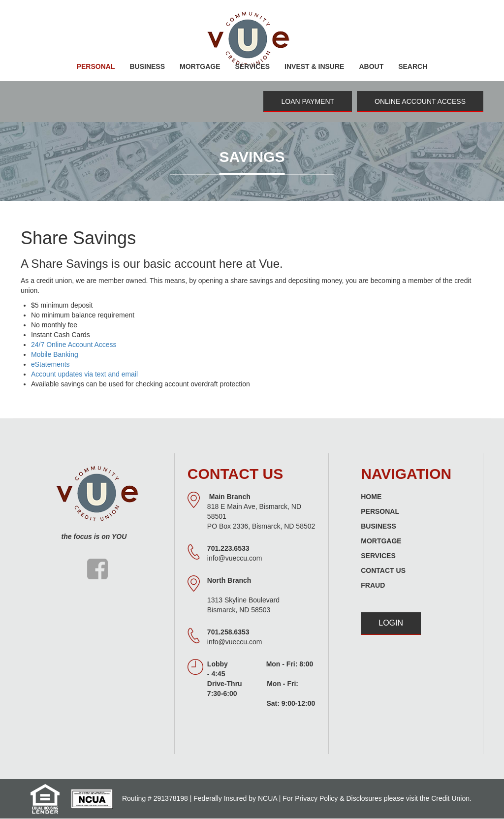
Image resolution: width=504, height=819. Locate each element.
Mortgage (381, 541)
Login (391, 623)
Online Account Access (420, 101)
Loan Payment (308, 101)
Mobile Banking (55, 354)
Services (378, 556)
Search (413, 66)
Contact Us (383, 570)
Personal (380, 511)
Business (378, 526)
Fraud (373, 585)
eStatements (50, 364)
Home (371, 497)
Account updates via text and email (84, 374)
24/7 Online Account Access (74, 345)
